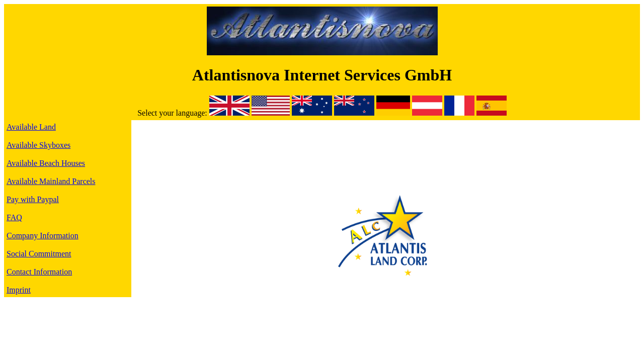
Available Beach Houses (46, 163)
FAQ (14, 217)
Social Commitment (39, 254)
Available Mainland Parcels (51, 181)
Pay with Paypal (33, 199)
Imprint (19, 290)
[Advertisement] (385, 150)
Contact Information (39, 272)
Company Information (43, 236)
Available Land (31, 127)
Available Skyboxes (38, 145)
